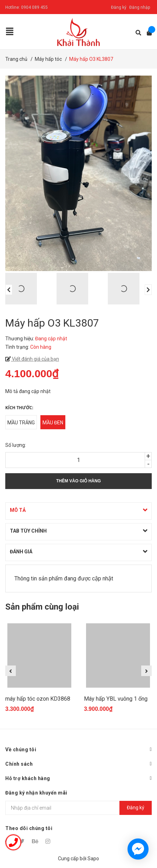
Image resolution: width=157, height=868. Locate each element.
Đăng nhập (140, 7)
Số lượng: (16, 445)
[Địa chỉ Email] (78, 808)
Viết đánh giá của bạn (35, 359)
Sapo (93, 859)
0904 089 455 (34, 7)
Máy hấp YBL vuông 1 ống (116, 699)
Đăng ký (119, 7)
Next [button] (148, 290)
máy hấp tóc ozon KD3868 (38, 699)
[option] (27, 289)
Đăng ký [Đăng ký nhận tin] (136, 808)
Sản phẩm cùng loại (42, 607)
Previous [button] (9, 290)
